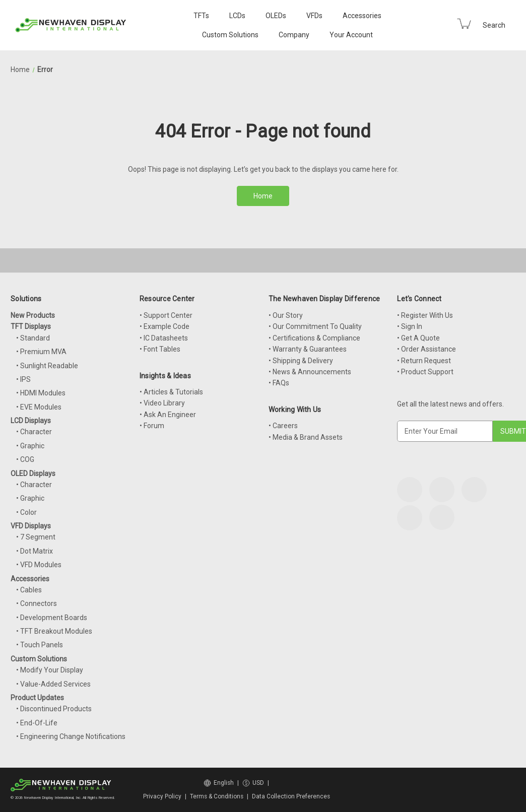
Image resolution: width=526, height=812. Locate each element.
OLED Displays (33, 473)
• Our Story (286, 315)
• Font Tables (160, 349)
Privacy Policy (162, 796)
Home (263, 196)
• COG (25, 459)
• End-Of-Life (37, 723)
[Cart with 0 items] (464, 24)
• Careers (283, 426)
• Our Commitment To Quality (315, 326)
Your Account (351, 35)
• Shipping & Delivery (301, 361)
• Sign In (410, 326)
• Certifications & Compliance (314, 338)
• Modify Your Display (50, 670)
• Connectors (37, 603)
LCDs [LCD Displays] (237, 16)
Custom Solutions (230, 35)
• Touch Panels (40, 645)
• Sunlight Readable (47, 366)
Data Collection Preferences (291, 796)
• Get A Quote (418, 338)
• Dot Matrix (35, 551)
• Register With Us (425, 315)
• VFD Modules (39, 565)
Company (294, 35)
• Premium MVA (41, 352)
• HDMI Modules (41, 393)
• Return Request (424, 361)
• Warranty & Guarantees (308, 349)
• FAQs (279, 383)
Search (494, 25)
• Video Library (162, 403)
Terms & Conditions (217, 796)
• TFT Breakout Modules (54, 631)
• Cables (29, 590)
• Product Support (425, 372)
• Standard (33, 338)
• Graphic (30, 446)
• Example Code (165, 326)
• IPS (23, 379)
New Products (33, 315)
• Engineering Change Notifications (71, 736)
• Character (34, 432)
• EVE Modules (39, 407)
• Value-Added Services (53, 684)
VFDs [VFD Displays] (314, 16)
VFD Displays (31, 526)
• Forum (152, 426)
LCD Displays (31, 421)
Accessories (362, 16)
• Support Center (166, 315)
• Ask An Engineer (168, 415)
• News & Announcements (310, 372)
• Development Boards (52, 618)
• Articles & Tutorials (171, 392)
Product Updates (37, 698)
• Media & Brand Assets (306, 437)
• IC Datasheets (164, 338)
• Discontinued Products (54, 709)
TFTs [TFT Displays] (201, 16)
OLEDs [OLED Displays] (276, 16)
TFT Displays (31, 326)
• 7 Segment (36, 537)
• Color (26, 512)
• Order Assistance (426, 349)
